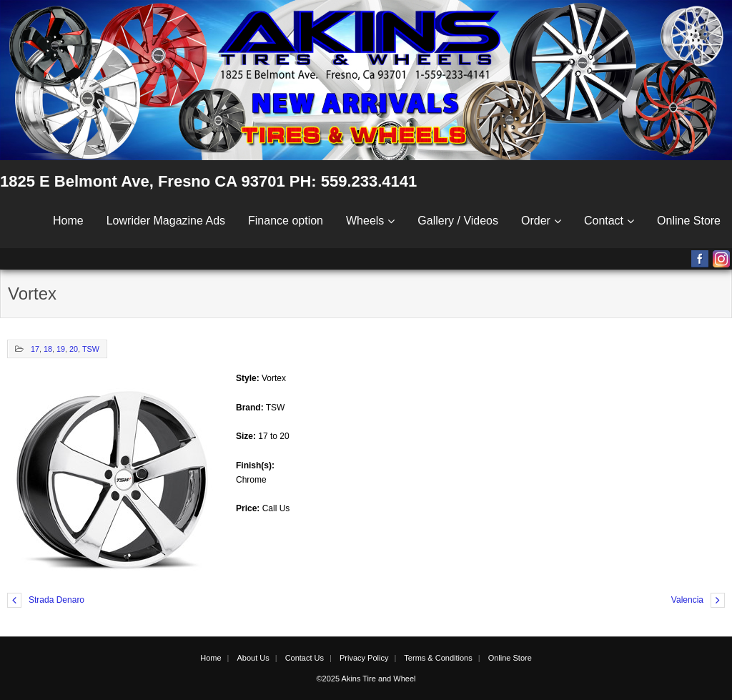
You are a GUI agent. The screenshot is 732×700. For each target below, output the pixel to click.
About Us (253, 658)
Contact (604, 221)
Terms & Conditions (438, 658)
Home (68, 221)
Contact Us (305, 658)
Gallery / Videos (458, 221)
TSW (91, 349)
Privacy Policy (364, 658)
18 (48, 349)
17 (35, 349)
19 (61, 349)
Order (536, 221)
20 (74, 349)
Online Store (689, 221)
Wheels (365, 221)
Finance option (286, 221)
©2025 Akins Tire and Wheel (366, 679)
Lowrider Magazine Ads (166, 221)
